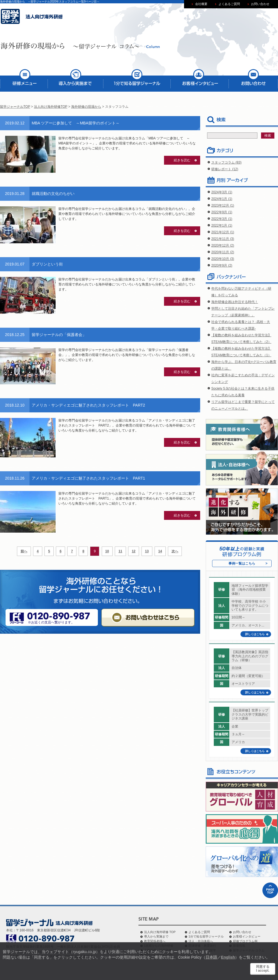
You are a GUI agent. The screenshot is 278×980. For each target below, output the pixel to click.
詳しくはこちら (255, 634)
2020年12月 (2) (223, 245)
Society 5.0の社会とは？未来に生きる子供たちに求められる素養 (243, 392)
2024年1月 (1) (222, 199)
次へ (175, 551)
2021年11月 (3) (223, 239)
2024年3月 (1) (222, 192)
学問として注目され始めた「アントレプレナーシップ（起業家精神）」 (243, 312)
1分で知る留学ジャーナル (206, 936)
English (228, 957)
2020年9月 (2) (222, 265)
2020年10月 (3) (223, 259)
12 (134, 551)
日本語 (211, 957)
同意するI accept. (263, 969)
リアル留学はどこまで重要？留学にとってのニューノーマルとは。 (243, 405)
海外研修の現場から (86, 107)
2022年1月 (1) (222, 225)
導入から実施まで (156, 936)
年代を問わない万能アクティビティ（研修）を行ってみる (241, 292)
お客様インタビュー (247, 936)
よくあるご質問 (199, 932)
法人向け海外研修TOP (51, 107)
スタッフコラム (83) (226, 162)
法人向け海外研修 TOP (160, 932)
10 (107, 551)
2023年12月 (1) (223, 205)
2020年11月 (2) (223, 252)
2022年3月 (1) (222, 219)
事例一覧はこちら (242, 563)
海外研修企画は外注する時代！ (235, 302)
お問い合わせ (242, 932)
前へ (24, 551)
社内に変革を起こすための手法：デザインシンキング (243, 379)
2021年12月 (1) (223, 232)
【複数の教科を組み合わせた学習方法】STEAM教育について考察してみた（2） (241, 339)
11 (120, 551)
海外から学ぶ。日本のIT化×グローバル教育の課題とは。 (244, 365)
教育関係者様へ (155, 941)
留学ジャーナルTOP (15, 107)
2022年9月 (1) (222, 212)
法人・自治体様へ (201, 941)
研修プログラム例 (245, 941)
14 (160, 551)
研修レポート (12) (225, 169)
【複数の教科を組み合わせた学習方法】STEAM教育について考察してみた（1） (241, 352)
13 (147, 551)
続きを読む (182, 160)
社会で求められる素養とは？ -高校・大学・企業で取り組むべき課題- (241, 325)
